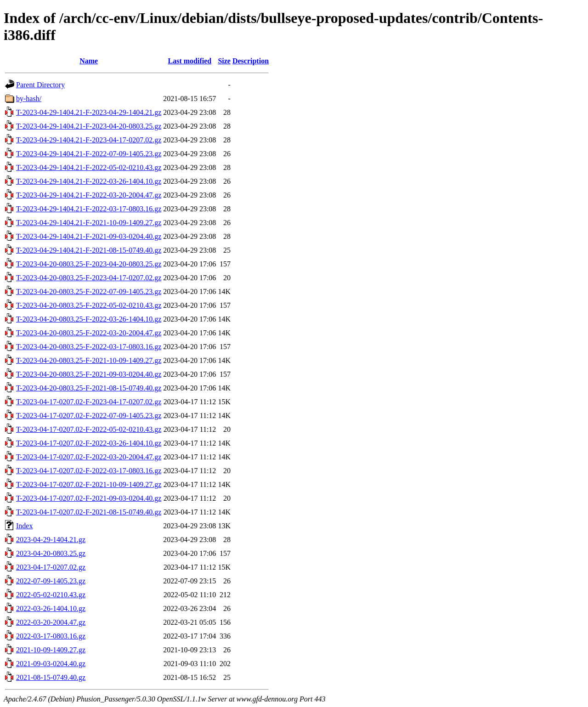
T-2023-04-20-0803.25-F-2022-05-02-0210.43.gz (89, 305)
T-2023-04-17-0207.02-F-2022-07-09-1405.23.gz (89, 416)
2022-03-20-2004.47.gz (51, 622)
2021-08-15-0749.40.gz (51, 677)
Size (224, 61)
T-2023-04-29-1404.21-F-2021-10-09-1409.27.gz (89, 223)
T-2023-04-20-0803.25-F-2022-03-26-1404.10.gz (89, 319)
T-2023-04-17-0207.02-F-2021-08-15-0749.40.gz (89, 512)
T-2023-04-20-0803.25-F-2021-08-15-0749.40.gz (89, 388)
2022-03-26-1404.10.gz (51, 608)
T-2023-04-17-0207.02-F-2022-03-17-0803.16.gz (89, 471)
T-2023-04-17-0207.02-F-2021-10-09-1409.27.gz (89, 484)
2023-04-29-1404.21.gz (51, 540)
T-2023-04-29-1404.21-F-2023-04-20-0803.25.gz (89, 126)
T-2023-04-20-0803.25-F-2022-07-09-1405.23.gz (89, 291)
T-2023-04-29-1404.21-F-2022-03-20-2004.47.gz (89, 195)
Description (251, 61)
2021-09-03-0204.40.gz (51, 664)
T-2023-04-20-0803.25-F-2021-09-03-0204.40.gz (89, 374)
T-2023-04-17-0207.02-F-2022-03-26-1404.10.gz (89, 443)
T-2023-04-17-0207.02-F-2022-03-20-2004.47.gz (89, 457)
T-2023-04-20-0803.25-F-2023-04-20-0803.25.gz (89, 264)
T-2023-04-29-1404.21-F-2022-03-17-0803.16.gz (89, 209)
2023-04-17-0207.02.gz (51, 567)
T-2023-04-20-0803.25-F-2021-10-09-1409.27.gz (89, 360)
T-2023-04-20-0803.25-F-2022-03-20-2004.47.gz (89, 333)
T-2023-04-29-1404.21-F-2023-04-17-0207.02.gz (89, 140)
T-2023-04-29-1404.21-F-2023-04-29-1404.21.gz (89, 112)
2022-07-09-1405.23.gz (51, 581)
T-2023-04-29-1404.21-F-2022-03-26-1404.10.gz (89, 181)
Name (89, 61)
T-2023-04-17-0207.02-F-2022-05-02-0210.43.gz (89, 429)
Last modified (189, 61)
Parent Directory (40, 85)
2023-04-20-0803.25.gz (51, 553)
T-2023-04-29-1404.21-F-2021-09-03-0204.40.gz (89, 236)
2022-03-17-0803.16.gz (51, 636)
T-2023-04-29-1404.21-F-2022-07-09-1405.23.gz (89, 154)
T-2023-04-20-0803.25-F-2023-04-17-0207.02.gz (89, 278)
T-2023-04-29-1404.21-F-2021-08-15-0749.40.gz (89, 250)
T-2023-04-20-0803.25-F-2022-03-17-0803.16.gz (89, 347)
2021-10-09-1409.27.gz (51, 650)
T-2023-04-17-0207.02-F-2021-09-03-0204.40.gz (89, 498)
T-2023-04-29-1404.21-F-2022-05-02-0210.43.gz (89, 167)
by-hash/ (29, 99)
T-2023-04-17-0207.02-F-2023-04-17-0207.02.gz (89, 402)
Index (24, 526)
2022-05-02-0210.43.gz (51, 595)
